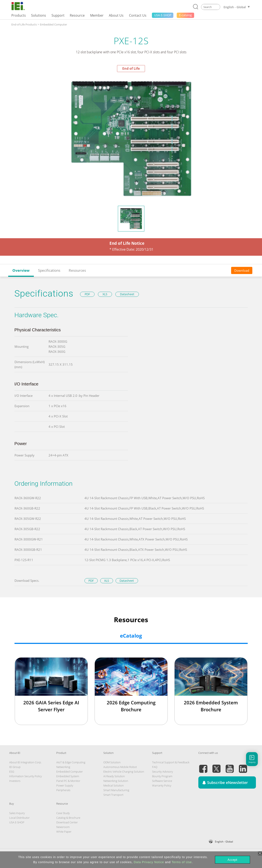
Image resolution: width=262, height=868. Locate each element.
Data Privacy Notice (149, 862)
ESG (12, 772)
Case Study (63, 813)
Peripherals (63, 790)
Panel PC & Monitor (68, 781)
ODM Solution (112, 762)
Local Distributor (19, 818)
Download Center (67, 822)
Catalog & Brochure (68, 818)
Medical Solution (114, 785)
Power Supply (65, 785)
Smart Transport (113, 795)
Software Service (162, 781)
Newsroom (63, 827)
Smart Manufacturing (116, 790)
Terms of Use (182, 862)
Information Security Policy (26, 776)
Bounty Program (162, 776)
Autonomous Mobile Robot (120, 767)
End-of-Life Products (24, 24)
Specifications (49, 270)
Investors (15, 781)
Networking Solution (116, 781)
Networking (63, 767)
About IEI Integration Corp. (25, 762)
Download (242, 270)
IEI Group (15, 767)
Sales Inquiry (17, 813)
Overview (21, 270)
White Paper (64, 832)
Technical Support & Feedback (171, 762)
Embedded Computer (53, 24)
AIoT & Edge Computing (71, 762)
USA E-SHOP (17, 822)
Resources (77, 270)
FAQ (155, 767)
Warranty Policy (162, 785)
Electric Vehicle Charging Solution (124, 772)
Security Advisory (163, 772)
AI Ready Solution (114, 776)
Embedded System (68, 776)
